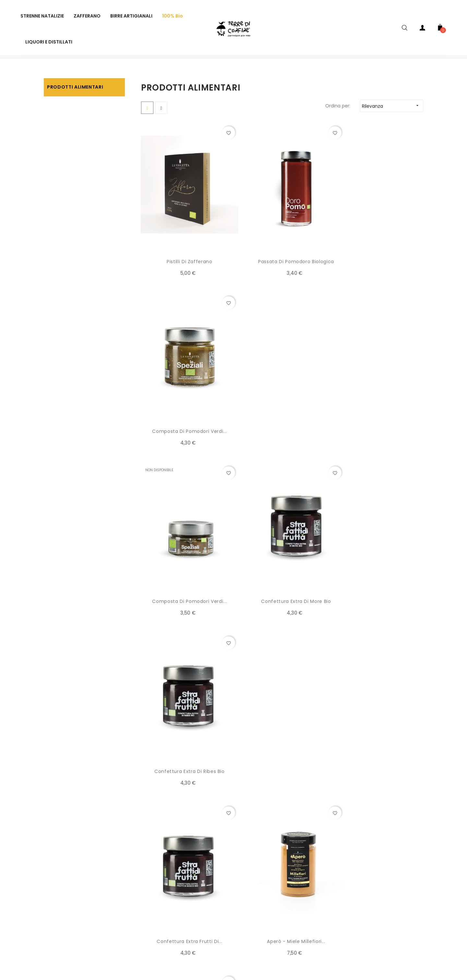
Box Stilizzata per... (185, 743)
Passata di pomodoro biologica (282, 268)
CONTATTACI (207, 895)
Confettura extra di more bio (282, 426)
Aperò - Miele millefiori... (282, 584)
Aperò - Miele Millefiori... (379, 584)
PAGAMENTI (114, 882)
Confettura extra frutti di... (185, 584)
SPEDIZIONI (113, 895)
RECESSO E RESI (209, 882)
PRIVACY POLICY (119, 908)
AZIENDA (110, 869)
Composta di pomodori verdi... (379, 268)
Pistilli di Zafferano (185, 268)
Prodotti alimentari (75, 106)
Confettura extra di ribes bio (380, 426)
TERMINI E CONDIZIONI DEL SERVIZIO (231, 869)
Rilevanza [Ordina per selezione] (392, 125)
